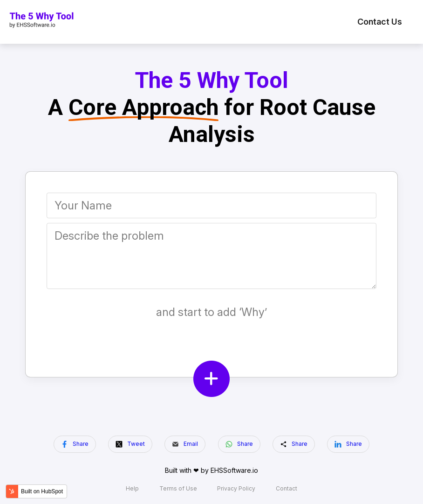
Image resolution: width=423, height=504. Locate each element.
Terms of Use (178, 489)
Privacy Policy (236, 489)
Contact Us (380, 22)
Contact (287, 489)
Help (132, 489)
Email (185, 444)
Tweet (130, 444)
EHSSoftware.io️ (234, 470)
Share (75, 444)
